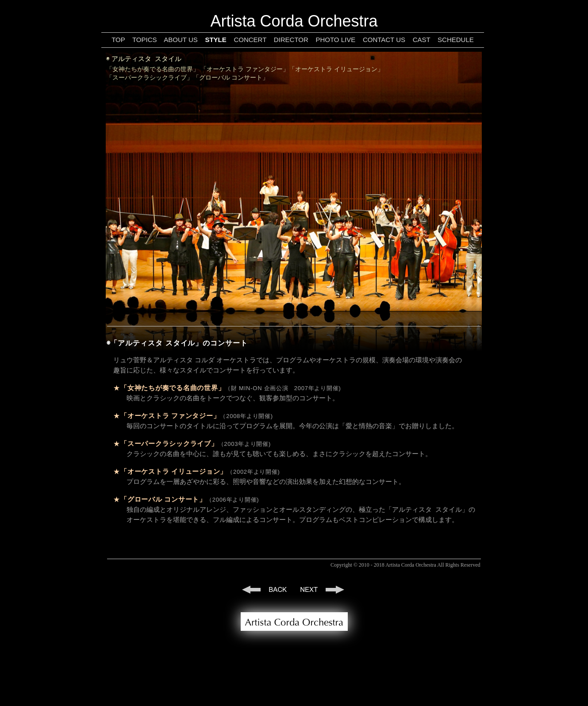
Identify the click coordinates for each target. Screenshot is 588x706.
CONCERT (250, 40)
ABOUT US (181, 40)
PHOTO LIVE (335, 40)
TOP (118, 40)
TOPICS (145, 40)
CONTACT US (384, 40)
